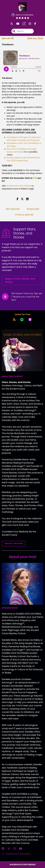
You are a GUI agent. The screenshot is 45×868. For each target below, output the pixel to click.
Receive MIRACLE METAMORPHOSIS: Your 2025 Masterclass (23, 159)
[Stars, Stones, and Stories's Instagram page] (28, 24)
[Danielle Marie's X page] (10, 849)
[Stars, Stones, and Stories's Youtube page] (16, 24)
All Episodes (33, 209)
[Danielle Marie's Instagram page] (16, 849)
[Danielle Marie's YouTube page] (22, 849)
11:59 (35, 178)
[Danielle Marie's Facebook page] (4, 849)
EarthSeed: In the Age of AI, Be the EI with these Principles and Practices (24, 139)
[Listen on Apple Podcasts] (30, 320)
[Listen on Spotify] (22, 320)
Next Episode (13, 209)
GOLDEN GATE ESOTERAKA (19, 186)
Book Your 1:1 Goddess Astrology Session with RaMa (21, 150)
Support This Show (14, 544)
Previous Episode (24, 215)
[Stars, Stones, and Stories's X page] (12, 24)
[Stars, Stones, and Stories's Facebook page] (34, 24)
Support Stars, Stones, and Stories (20, 280)
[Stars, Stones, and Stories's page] (23, 24)
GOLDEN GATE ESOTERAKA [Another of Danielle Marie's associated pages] (16, 854)
